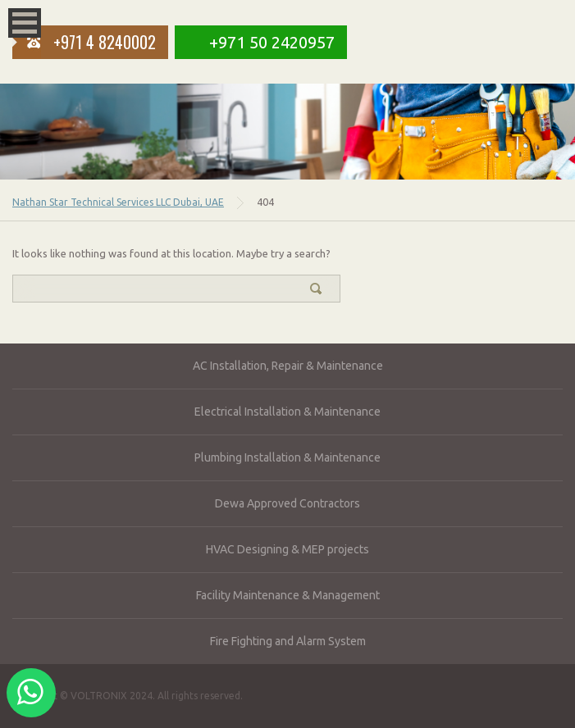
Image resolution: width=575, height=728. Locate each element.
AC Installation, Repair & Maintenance (288, 366)
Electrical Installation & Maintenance (287, 412)
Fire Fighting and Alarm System (288, 641)
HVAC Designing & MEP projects (287, 549)
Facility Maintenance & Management (288, 595)
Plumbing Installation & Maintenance (287, 457)
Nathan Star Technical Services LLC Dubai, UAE (118, 202)
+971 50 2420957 (272, 42)
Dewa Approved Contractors (287, 503)
